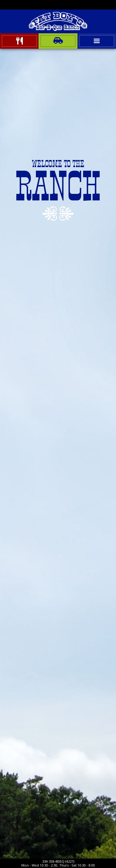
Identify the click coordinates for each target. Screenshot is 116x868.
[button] (97, 41)
